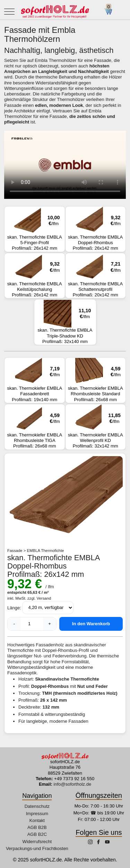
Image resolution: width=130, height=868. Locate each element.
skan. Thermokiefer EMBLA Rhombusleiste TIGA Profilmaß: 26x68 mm (35, 427)
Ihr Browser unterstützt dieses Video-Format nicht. (65, 165)
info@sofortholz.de (73, 784)
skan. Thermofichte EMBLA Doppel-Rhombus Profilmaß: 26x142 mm (96, 229)
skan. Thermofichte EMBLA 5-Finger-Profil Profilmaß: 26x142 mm (35, 229)
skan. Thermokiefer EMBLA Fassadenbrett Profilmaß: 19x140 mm (35, 380)
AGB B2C (37, 834)
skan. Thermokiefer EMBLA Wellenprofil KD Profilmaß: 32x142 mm (96, 427)
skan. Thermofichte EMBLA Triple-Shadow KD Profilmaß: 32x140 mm (65, 322)
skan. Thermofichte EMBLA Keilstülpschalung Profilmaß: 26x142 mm (35, 276)
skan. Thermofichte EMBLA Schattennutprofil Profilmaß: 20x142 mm (96, 276)
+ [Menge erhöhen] (50, 624)
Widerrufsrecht (37, 842)
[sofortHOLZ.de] (55, 12)
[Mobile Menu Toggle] (9, 11)
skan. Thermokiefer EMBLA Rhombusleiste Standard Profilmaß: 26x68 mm (96, 380)
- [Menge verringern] (14, 624)
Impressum (37, 814)
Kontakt (37, 820)
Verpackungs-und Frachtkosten (37, 848)
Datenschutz (37, 806)
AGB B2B (37, 827)
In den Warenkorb (91, 624)
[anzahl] (32, 624)
